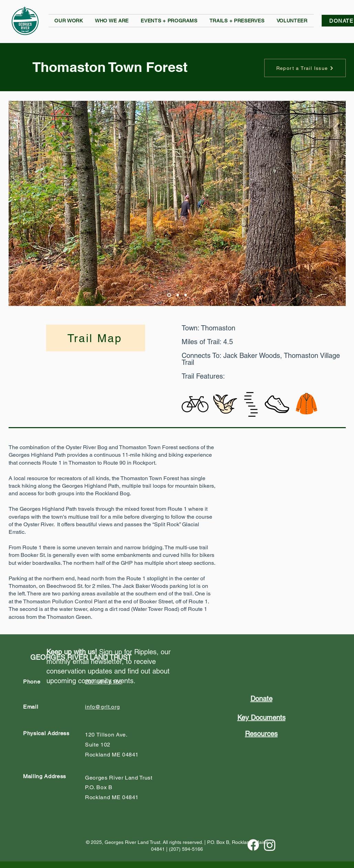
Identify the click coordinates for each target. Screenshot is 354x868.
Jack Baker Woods (252, 356)
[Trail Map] (96, 338)
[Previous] (18, 203)
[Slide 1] (169, 295)
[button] (69, 21)
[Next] (336, 203)
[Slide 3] (186, 295)
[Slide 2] (178, 295)
